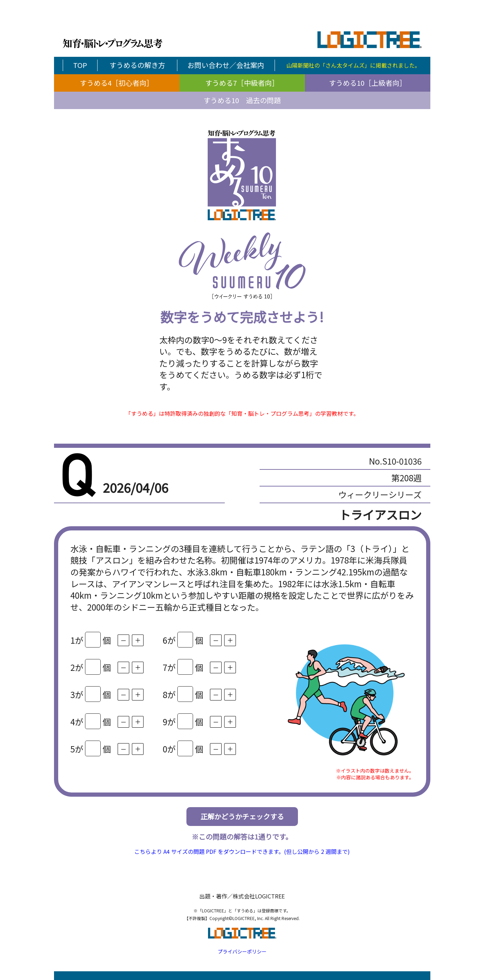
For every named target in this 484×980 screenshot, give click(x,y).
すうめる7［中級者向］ (242, 83)
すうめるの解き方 (137, 65)
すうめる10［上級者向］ (368, 83)
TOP (80, 65)
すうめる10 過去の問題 (242, 100)
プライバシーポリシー (242, 951)
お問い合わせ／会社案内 (226, 65)
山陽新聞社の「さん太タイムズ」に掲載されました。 (353, 65)
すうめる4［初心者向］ (117, 83)
